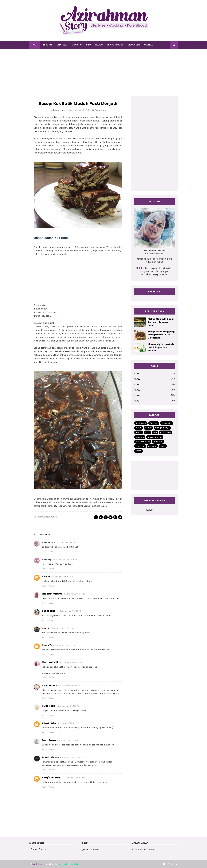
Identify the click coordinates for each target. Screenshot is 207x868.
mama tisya (49, 542)
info (155, 432)
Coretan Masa (50, 757)
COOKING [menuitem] (77, 45)
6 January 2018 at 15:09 (68, 706)
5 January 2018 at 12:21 (69, 542)
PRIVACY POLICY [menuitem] (115, 45)
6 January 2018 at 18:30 (72, 757)
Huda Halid (49, 706)
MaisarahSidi (50, 662)
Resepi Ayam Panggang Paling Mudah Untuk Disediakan (161, 335)
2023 (155, 390)
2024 (155, 384)
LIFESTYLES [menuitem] (62, 45)
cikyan (46, 577)
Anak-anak (141, 423)
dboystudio (49, 723)
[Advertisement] (103, 75)
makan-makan (155, 437)
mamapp (48, 559)
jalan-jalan (166, 432)
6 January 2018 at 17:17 (68, 723)
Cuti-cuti (154, 423)
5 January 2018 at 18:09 (70, 611)
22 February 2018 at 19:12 (74, 778)
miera (46, 628)
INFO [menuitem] (89, 45)
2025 (155, 379)
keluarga (140, 437)
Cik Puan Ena (50, 686)
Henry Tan (48, 645)
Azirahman (58, 110)
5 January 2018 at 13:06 (66, 559)
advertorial (167, 423)
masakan (158, 442)
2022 (155, 395)
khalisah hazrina (52, 594)
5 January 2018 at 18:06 (75, 594)
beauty (148, 428)
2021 (155, 401)
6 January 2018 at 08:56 (67, 645)
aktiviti (139, 428)
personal (152, 446)
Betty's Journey (51, 778)
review (138, 451)
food (147, 432)
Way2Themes (38, 864)
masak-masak (143, 442)
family (139, 432)
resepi (54, 517)
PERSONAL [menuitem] (47, 45)
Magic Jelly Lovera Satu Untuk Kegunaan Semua (161, 347)
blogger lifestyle (162, 428)
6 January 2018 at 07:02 (62, 628)
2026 (155, 373)
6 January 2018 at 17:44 (69, 740)
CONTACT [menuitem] (149, 45)
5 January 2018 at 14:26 (63, 577)
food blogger (43, 517)
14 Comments (99, 110)
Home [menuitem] (35, 45)
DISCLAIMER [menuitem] (134, 45)
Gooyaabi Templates (68, 864)
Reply (44, 552)
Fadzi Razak (49, 740)
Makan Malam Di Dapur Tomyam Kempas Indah (161, 322)
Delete (51, 552)
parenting (140, 446)
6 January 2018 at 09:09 (71, 662)
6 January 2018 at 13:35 (70, 686)
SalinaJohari (50, 611)
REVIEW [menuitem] (99, 45)
